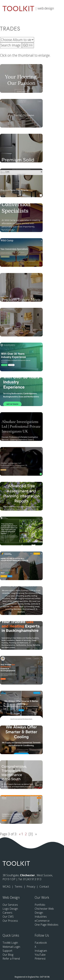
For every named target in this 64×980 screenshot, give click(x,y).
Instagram (41, 951)
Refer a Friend (11, 959)
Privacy (31, 887)
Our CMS (8, 917)
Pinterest (40, 959)
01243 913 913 (32, 879)
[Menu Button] (59, 8)
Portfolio (40, 905)
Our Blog (8, 955)
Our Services (10, 905)
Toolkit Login (10, 943)
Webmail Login (11, 947)
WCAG (7, 887)
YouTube (40, 955)
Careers (7, 913)
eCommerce (42, 921)
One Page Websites (47, 925)
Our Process (10, 921)
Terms (19, 887)
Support (7, 951)
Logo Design (10, 909)
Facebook (41, 943)
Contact (44, 887)
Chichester (28, 875)
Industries (41, 917)
